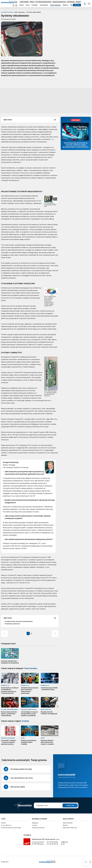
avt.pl (63, 844)
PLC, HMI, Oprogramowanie (43, 2)
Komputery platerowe (13, 624)
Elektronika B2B (68, 823)
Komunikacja (71, 2)
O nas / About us (6, 825)
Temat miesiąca (55, 5)
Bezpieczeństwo (81, 2)
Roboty (32, 2)
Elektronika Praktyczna (70, 828)
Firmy (28, 5)
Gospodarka (44, 5)
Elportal (65, 825)
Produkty (35, 5)
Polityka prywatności (38, 828)
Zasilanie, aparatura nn (59, 2)
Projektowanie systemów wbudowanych (19, 621)
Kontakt (3, 823)
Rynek (22, 5)
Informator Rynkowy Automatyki (11, 828)
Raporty (65, 5)
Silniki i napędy (24, 2)
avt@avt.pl (64, 842)
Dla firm (77, 5)
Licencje (35, 825)
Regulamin (35, 823)
